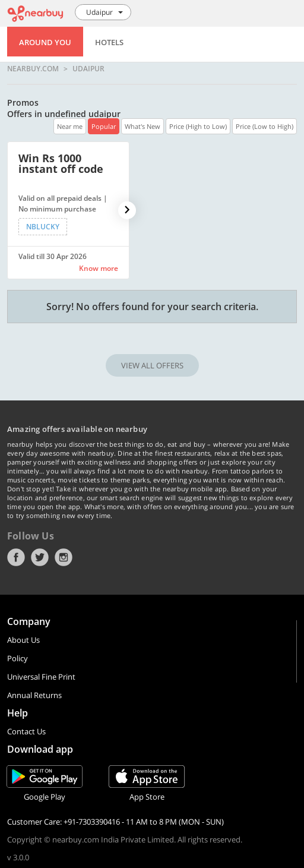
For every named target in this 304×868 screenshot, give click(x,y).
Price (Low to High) (265, 126)
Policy (18, 658)
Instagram (64, 557)
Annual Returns (34, 695)
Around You (45, 42)
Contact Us (26, 731)
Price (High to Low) (198, 126)
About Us (23, 640)
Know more (99, 268)
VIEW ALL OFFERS (152, 365)
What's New (142, 126)
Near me (70, 126)
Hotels (109, 42)
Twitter (40, 557)
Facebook (16, 557)
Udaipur (88, 69)
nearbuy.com (33, 69)
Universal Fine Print (41, 677)
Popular (104, 126)
